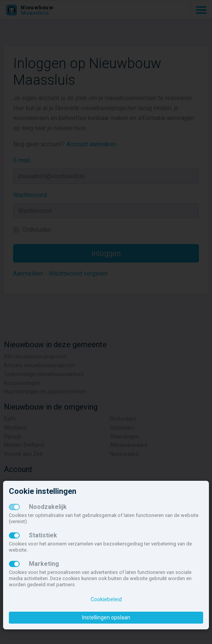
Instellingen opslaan (106, 617)
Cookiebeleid (106, 599)
